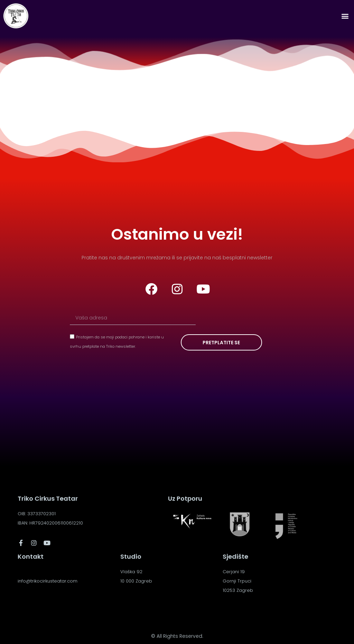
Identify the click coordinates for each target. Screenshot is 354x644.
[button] (345, 16)
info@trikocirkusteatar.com (48, 581)
